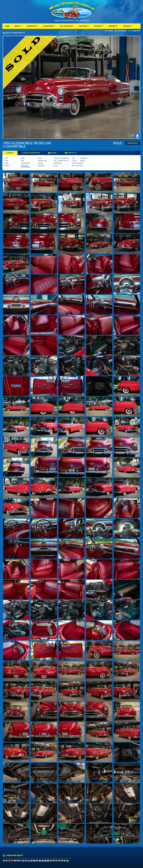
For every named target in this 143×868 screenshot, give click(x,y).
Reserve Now (133, 143)
